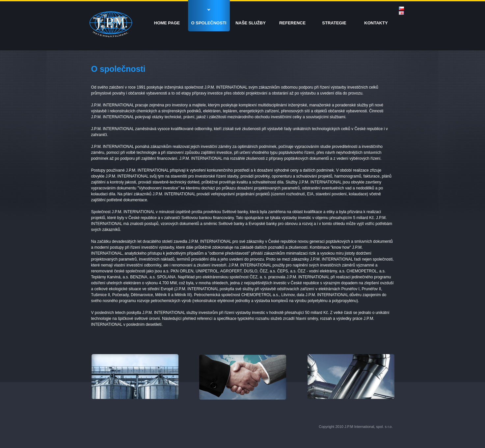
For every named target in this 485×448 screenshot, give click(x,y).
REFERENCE (292, 23)
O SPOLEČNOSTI (209, 23)
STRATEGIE (334, 23)
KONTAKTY (376, 23)
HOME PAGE (167, 23)
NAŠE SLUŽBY (251, 23)
